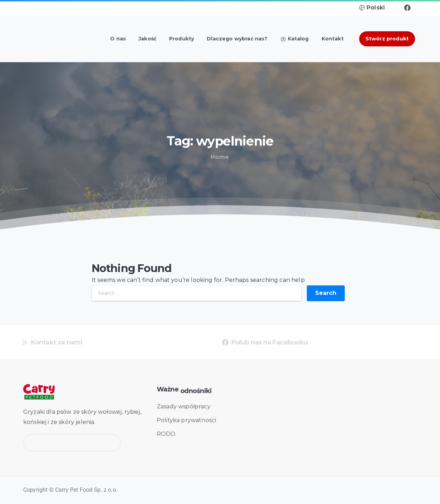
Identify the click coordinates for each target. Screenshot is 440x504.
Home (218, 157)
